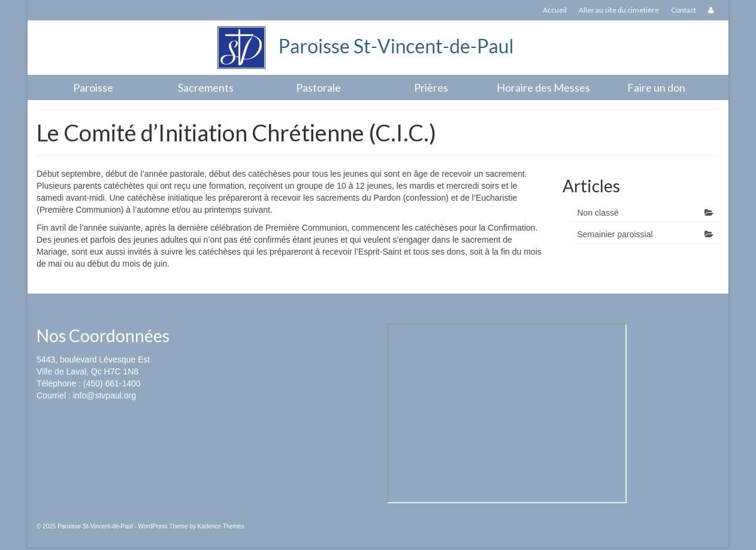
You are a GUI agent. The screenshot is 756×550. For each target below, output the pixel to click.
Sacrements (206, 87)
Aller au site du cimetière (619, 10)
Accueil (555, 10)
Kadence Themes (221, 526)
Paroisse (93, 87)
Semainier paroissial (615, 234)
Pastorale (318, 87)
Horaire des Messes (543, 87)
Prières (431, 87)
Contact (684, 10)
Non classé (598, 213)
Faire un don (656, 87)
